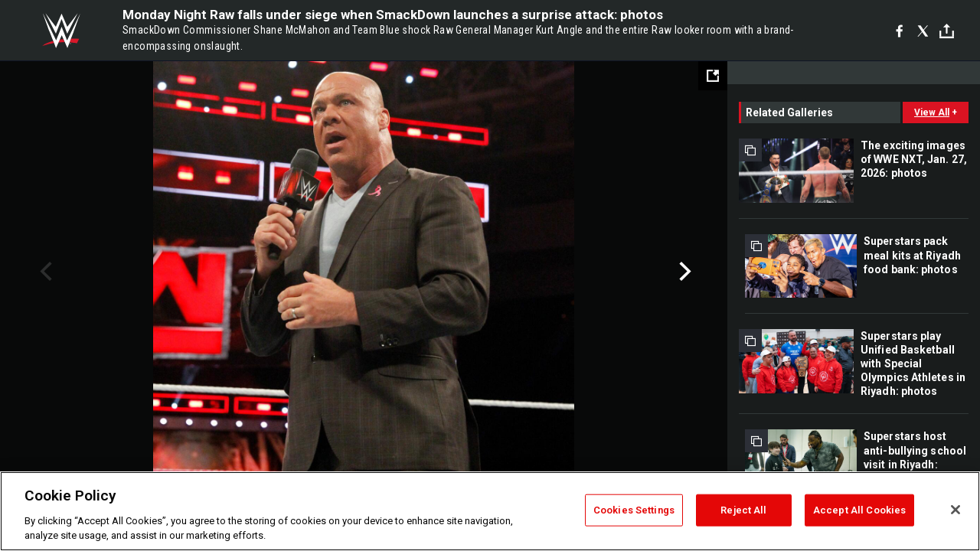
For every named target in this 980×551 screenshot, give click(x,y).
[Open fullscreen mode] (713, 76)
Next (683, 272)
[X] (923, 31)
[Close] (955, 510)
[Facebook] (899, 31)
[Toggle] (947, 31)
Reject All (743, 510)
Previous (44, 272)
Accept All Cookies (859, 510)
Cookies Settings (634, 510)
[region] (490, 511)
